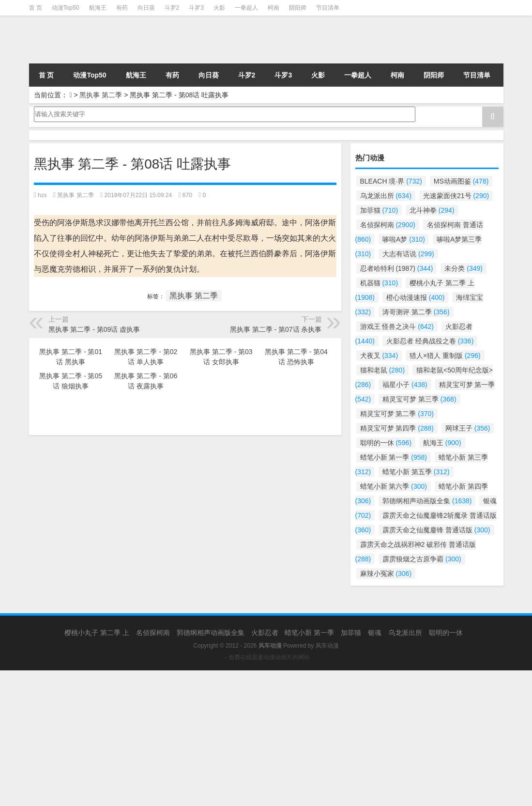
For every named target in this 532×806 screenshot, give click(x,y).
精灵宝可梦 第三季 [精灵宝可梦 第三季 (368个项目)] (419, 399)
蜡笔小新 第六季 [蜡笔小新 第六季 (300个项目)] (394, 486)
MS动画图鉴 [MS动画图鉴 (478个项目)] (461, 181)
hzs (42, 195)
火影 (219, 8)
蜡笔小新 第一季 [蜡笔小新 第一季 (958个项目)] (394, 457)
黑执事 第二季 (101, 95)
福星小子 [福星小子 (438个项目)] (405, 385)
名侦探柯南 (153, 633)
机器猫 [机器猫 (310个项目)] (379, 283)
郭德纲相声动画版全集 (211, 633)
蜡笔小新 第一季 (309, 633)
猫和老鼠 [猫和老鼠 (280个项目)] (383, 370)
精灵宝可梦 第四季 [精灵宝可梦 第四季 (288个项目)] (397, 428)
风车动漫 (327, 646)
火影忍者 (265, 633)
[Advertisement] (266, 738)
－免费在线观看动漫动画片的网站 (266, 657)
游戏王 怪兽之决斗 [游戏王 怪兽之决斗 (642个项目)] (397, 326)
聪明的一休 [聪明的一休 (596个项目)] (386, 443)
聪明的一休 (446, 633)
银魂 (375, 633)
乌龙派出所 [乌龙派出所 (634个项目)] (386, 196)
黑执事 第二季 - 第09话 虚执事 (94, 329)
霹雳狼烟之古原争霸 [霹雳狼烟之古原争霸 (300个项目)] (422, 559)
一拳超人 (246, 8)
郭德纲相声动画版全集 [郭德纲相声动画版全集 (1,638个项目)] (427, 501)
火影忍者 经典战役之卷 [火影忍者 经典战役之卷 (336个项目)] (430, 341)
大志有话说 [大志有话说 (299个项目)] (408, 254)
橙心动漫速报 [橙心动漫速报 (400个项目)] (416, 297)
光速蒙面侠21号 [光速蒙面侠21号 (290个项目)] (456, 196)
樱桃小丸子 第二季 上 (97, 633)
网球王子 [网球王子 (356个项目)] (468, 428)
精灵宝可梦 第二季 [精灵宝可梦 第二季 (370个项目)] (397, 414)
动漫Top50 (66, 8)
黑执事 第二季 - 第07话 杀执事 (276, 329)
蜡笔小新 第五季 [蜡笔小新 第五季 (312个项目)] (416, 472)
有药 (122, 8)
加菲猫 (351, 633)
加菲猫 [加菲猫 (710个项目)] (379, 210)
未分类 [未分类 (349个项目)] (464, 268)
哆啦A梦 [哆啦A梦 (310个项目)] (404, 239)
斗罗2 (172, 8)
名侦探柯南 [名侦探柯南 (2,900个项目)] (388, 225)
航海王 (98, 8)
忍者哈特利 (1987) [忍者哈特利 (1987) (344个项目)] (397, 268)
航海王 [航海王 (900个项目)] (442, 443)
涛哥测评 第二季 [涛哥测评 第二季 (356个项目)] (416, 312)
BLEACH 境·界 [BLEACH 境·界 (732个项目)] (391, 181)
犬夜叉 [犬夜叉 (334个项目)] (379, 356)
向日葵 (146, 8)
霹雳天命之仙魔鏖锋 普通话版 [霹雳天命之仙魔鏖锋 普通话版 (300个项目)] (436, 530)
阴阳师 (298, 8)
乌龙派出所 (405, 633)
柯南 (274, 8)
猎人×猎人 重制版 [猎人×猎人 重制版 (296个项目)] (445, 356)
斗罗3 (196, 8)
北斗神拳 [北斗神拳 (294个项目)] (432, 210)
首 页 (36, 8)
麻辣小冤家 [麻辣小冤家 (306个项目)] (386, 573)
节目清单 (328, 8)
